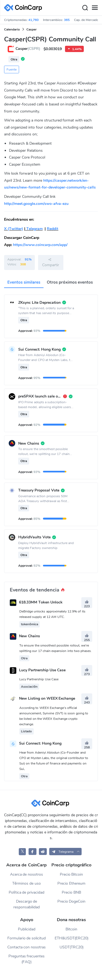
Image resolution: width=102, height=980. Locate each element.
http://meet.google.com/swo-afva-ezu (36, 204)
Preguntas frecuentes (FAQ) (27, 959)
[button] (65, 852)
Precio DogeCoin (72, 901)
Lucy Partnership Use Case (42, 670)
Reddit (52, 229)
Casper (32, 29)
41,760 (33, 20)
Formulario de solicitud (27, 938)
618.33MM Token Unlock (41, 602)
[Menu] (95, 8)
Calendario (12, 29)
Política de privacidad (27, 892)
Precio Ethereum (71, 883)
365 (67, 20)
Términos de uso (27, 883)
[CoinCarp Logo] (24, 8)
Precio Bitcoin (72, 874)
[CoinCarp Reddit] (43, 852)
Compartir (51, 262)
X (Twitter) (14, 229)
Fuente (12, 69)
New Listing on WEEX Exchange (47, 699)
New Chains (30, 636)
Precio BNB (71, 892)
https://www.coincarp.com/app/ (40, 245)
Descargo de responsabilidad (27, 904)
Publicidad (27, 929)
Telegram (34, 229)
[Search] (85, 8)
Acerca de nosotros (27, 874)
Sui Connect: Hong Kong (40, 743)
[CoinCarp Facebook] (33, 852)
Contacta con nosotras (27, 947)
